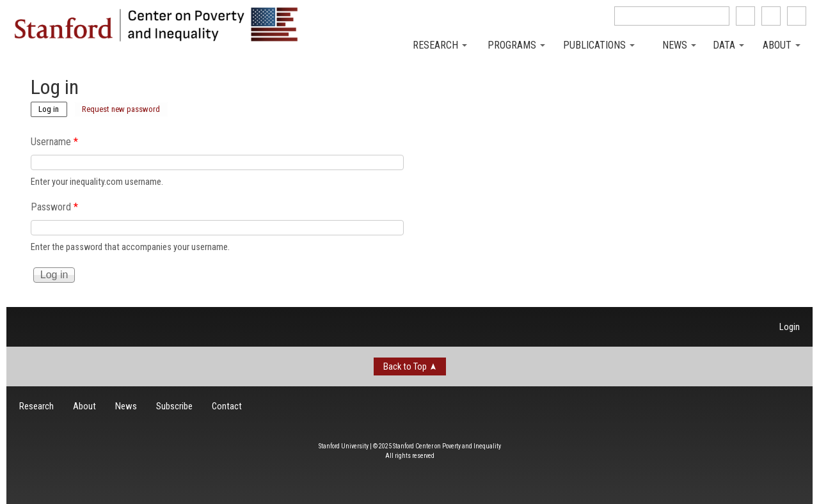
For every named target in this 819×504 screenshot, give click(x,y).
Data (728, 45)
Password (54, 207)
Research (440, 45)
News (679, 45)
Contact (227, 406)
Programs (516, 45)
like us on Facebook (745, 16)
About (782, 45)
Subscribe (174, 406)
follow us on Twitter (771, 16)
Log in (53, 108)
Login (790, 327)
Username (54, 142)
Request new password (121, 109)
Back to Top (405, 366)
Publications (599, 45)
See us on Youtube (797, 16)
